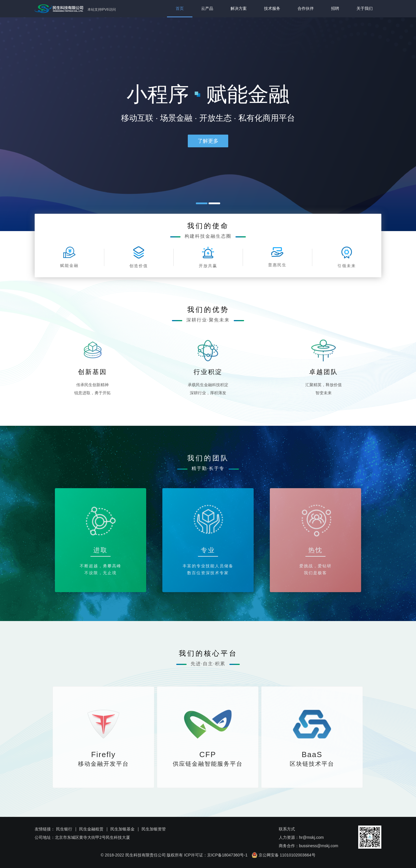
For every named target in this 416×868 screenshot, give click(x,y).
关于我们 (365, 8)
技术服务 (272, 8)
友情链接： (45, 829)
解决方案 (239, 8)
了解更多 (208, 141)
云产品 (207, 8)
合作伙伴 (306, 8)
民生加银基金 (122, 829)
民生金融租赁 (91, 829)
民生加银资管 (154, 829)
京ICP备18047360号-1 (227, 855)
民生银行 (64, 829)
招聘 (335, 8)
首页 (180, 8)
